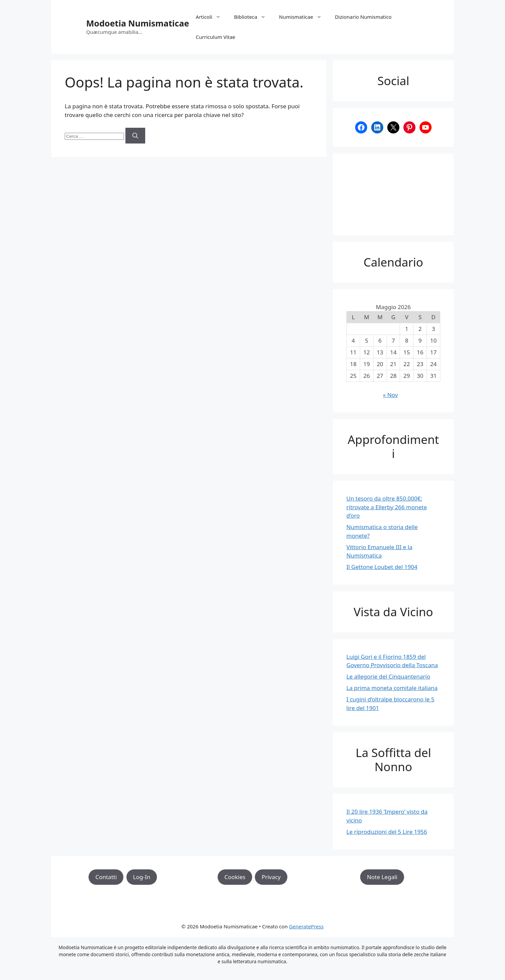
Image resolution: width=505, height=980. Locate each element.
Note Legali (382, 877)
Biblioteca (253, 17)
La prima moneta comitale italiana (392, 688)
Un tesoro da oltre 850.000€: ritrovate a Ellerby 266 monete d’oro (387, 507)
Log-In (142, 877)
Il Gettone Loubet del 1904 (382, 567)
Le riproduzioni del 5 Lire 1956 (387, 832)
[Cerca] (135, 136)
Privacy (271, 877)
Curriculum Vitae (216, 37)
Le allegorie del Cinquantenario (388, 676)
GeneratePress (306, 926)
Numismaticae (304, 17)
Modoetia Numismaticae (138, 23)
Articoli (212, 17)
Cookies (235, 877)
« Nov (390, 395)
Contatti (106, 877)
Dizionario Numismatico (363, 17)
